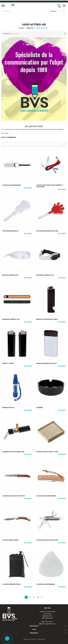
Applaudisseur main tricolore (47, 231)
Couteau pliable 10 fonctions (47, 540)
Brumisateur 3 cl (8, 408)
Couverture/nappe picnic (12, 584)
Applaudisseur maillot (11, 231)
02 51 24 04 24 (49, 622)
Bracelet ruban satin (10, 275)
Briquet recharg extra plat (47, 363)
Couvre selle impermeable (46, 584)
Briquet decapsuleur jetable (47, 319)
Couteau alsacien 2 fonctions (14, 496)
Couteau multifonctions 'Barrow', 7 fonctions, (50, 186)
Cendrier (40, 408)
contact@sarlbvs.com (49, 624)
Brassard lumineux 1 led (45, 275)
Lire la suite (5, 133)
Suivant (42, 597)
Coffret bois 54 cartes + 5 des (47, 452)
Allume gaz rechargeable (12, 185)
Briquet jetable (8, 363)
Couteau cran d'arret (10, 540)
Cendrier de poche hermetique (13, 452)
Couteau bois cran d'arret (46, 496)
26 (38, 597)
